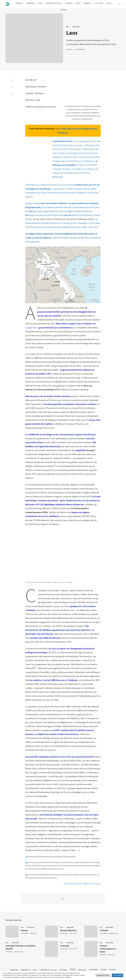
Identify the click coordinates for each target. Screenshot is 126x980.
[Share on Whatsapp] (12, 87)
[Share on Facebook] (12, 80)
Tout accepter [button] (117, 975)
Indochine (76, 27)
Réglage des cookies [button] (103, 975)
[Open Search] (119, 4)
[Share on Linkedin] (12, 94)
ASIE (67, 27)
